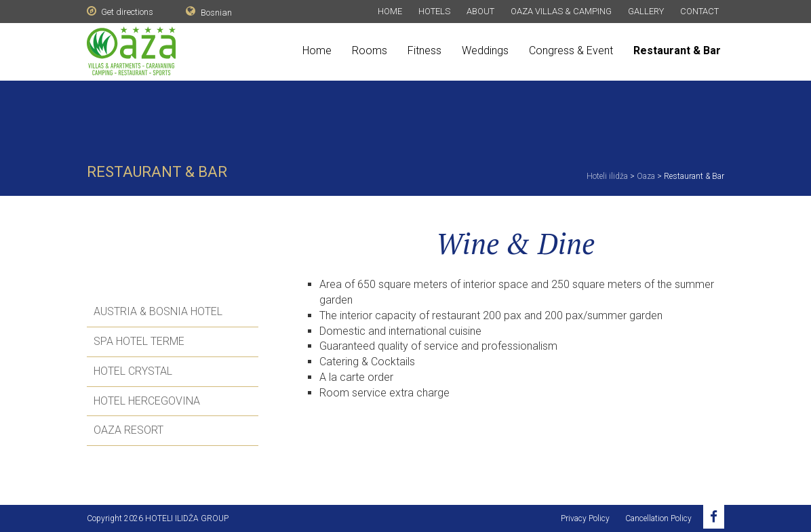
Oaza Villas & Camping (561, 11)
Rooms (370, 50)
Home (390, 11)
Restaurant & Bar (677, 50)
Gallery (646, 11)
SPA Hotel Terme (139, 341)
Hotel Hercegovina (147, 401)
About (480, 11)
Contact (699, 11)
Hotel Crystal (133, 371)
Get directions (120, 11)
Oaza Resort (128, 430)
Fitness (424, 50)
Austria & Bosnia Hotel (158, 311)
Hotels (434, 11)
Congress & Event (571, 50)
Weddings (485, 50)
